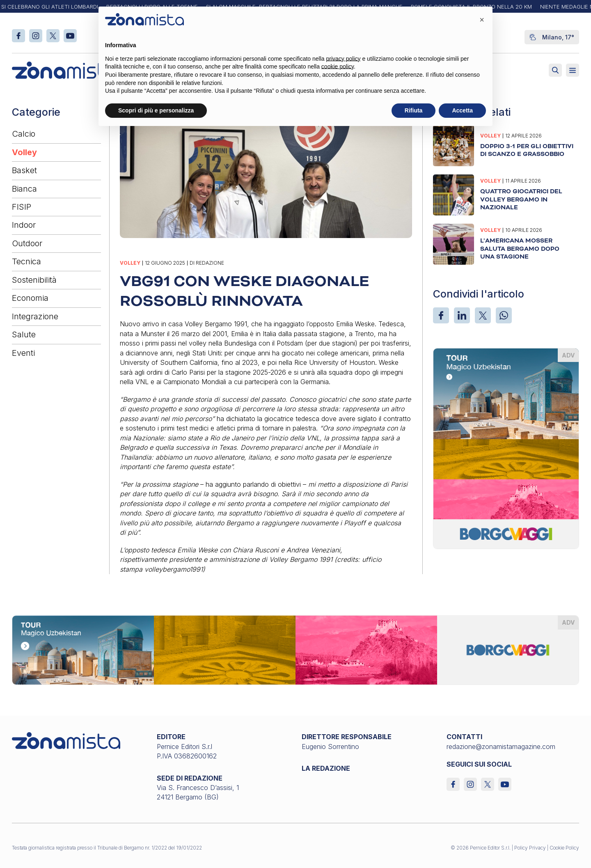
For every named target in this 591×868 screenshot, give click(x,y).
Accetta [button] (462, 110)
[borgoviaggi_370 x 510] (506, 448)
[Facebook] (441, 315)
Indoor (24, 225)
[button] (482, 20)
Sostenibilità (34, 280)
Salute (24, 334)
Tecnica (26, 261)
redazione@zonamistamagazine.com (501, 747)
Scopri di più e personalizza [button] (156, 110)
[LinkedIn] (462, 315)
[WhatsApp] (504, 315)
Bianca (24, 189)
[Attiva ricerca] (555, 70)
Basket (24, 170)
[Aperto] (573, 70)
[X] (483, 315)
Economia (30, 298)
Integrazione (35, 316)
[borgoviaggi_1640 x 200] (295, 650)
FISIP (22, 207)
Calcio (24, 134)
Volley (24, 152)
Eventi (23, 353)
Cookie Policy (564, 848)
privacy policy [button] (344, 59)
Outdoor (27, 243)
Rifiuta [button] (414, 110)
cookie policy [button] (338, 66)
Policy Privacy (530, 848)
